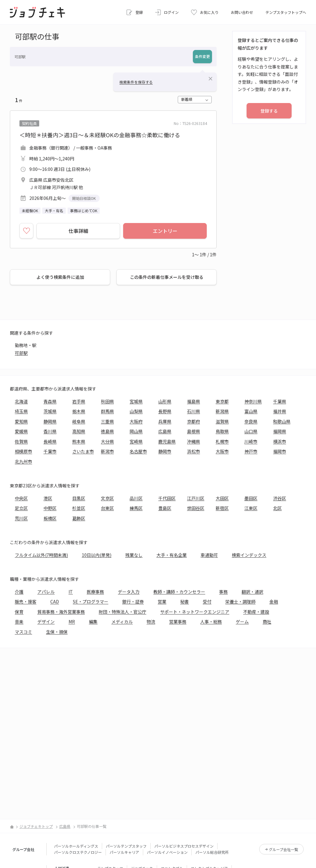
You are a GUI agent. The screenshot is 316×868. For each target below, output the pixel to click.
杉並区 (79, 508)
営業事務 (178, 622)
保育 (19, 612)
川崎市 (251, 441)
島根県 (193, 431)
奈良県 (251, 421)
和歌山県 (282, 421)
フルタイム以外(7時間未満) (41, 555)
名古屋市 (138, 451)
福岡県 (280, 431)
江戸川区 (196, 498)
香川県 (50, 431)
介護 (19, 592)
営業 (162, 601)
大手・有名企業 (172, 555)
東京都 (222, 401)
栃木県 (79, 411)
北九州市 (23, 461)
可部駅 (21, 353)
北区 (277, 508)
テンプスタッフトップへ (286, 12)
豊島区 (165, 508)
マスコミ (23, 632)
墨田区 (251, 498)
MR (72, 622)
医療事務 (95, 592)
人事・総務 (211, 622)
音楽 (19, 622)
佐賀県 (21, 441)
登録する (269, 111)
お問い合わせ (242, 12)
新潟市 (107, 451)
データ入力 (129, 592)
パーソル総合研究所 (212, 852)
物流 (151, 622)
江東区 (251, 508)
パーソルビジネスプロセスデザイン (184, 846)
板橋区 (50, 518)
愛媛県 (21, 431)
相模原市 (23, 451)
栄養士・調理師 (240, 601)
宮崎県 (136, 441)
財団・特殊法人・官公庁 (123, 612)
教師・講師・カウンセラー (179, 592)
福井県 (280, 411)
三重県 (107, 421)
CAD (55, 601)
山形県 (165, 401)
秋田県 (107, 401)
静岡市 (165, 451)
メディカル (122, 622)
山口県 (251, 431)
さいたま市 (83, 451)
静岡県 (50, 421)
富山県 (251, 411)
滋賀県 (222, 421)
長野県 (165, 411)
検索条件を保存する (136, 82)
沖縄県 (193, 441)
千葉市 (50, 451)
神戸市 (251, 451)
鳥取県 (222, 431)
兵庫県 (165, 421)
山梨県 (136, 411)
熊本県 (79, 441)
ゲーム (242, 622)
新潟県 (222, 411)
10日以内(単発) (97, 555)
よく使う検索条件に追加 (60, 277)
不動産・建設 (256, 612)
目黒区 (79, 498)
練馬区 (136, 508)
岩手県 (79, 401)
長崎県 (50, 441)
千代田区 (167, 498)
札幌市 (222, 441)
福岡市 (280, 451)
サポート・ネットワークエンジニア (195, 612)
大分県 (107, 441)
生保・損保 (57, 632)
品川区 (136, 498)
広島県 (165, 431)
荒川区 (21, 518)
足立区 (21, 508)
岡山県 (136, 431)
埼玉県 (21, 411)
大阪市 (222, 451)
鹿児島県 (167, 441)
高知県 (79, 431)
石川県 (193, 411)
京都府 (193, 421)
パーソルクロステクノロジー (78, 852)
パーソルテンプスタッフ (126, 846)
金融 (274, 601)
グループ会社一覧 (283, 849)
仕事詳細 (78, 231)
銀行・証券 (133, 601)
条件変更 (202, 56)
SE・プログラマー (91, 601)
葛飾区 (79, 518)
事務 (223, 592)
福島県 (193, 401)
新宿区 (222, 508)
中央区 (21, 498)
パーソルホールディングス (76, 846)
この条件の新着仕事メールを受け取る (167, 277)
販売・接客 (26, 601)
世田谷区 (196, 508)
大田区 (222, 498)
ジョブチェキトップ (36, 826)
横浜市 (280, 441)
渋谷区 (280, 498)
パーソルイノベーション (167, 852)
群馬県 (107, 411)
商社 (267, 622)
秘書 (185, 601)
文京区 (107, 498)
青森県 (50, 401)
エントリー (165, 231)
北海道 (21, 401)
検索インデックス (249, 555)
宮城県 (136, 401)
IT (71, 592)
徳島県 (107, 431)
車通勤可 (209, 555)
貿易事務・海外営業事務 (61, 612)
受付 (207, 601)
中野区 (50, 508)
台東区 (107, 508)
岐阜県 (79, 421)
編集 (93, 622)
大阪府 (136, 421)
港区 (48, 498)
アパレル (46, 592)
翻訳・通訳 (252, 592)
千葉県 (280, 401)
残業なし (134, 555)
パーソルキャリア (124, 852)
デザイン (46, 622)
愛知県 (21, 421)
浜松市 (193, 451)
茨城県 (50, 411)
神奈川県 (253, 401)
